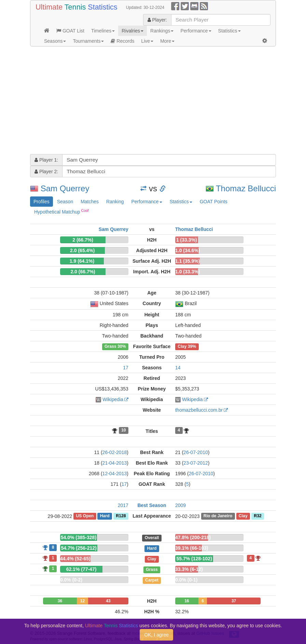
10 (124, 430)
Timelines (103, 31)
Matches (90, 202)
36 (60, 601)
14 (178, 368)
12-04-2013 (115, 474)
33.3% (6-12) (189, 569)
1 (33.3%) (187, 240)
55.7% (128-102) (194, 559)
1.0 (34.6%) (187, 250)
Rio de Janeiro (218, 516)
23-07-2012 (196, 463)
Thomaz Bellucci (246, 188)
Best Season (152, 505)
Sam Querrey (65, 188)
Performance (196, 31)
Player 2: (46, 172)
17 (126, 368)
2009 (180, 505)
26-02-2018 (115, 452)
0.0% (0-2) (71, 580)
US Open (85, 516)
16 (187, 601)
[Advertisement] (153, 101)
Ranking (115, 202)
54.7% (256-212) (79, 548)
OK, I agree (156, 635)
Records (122, 41)
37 (234, 601)
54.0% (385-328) (79, 537)
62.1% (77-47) (81, 569)
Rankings (162, 31)
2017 (123, 505)
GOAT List (70, 31)
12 (82, 601)
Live (147, 41)
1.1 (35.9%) (187, 261)
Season (65, 202)
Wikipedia (113, 399)
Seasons (55, 41)
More (167, 41)
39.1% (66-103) (192, 548)
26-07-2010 (196, 452)
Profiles (41, 202)
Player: (157, 20)
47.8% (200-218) (193, 537)
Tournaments (88, 41)
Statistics (229, 31)
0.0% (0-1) (186, 580)
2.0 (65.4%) (82, 250)
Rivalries (133, 31)
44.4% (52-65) (75, 559)
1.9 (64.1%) (82, 261)
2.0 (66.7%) (83, 272)
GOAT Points (214, 202)
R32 (258, 516)
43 (108, 601)
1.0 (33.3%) (187, 272)
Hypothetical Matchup (62, 211)
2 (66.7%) (83, 240)
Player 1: (46, 160)
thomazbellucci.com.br (199, 410)
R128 (121, 516)
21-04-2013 (115, 463)
